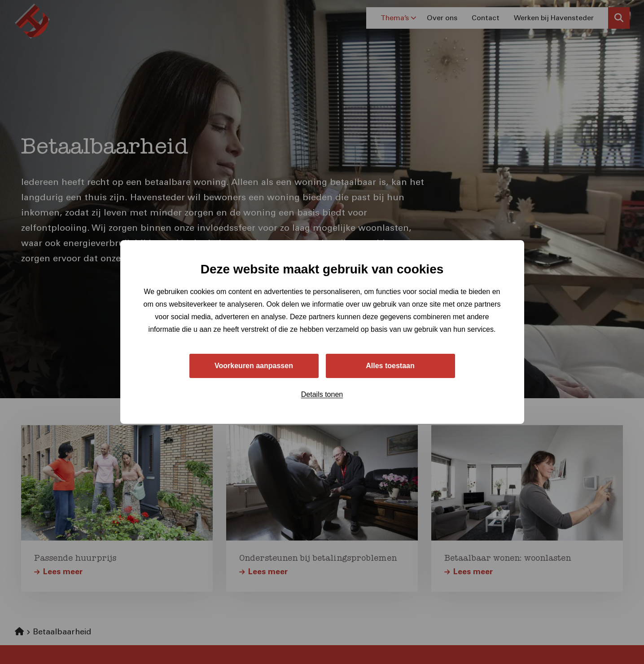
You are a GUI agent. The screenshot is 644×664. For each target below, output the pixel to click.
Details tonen (322, 394)
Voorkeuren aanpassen (254, 366)
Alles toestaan (390, 366)
